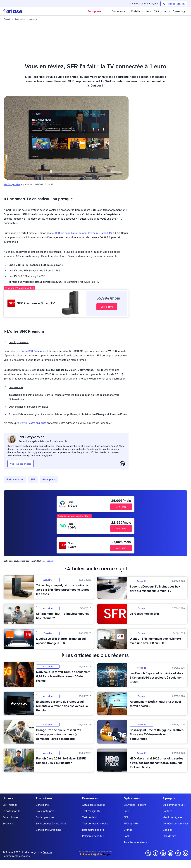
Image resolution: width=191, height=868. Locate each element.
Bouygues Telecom (135, 805)
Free (126, 811)
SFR (33, 479)
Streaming (9, 823)
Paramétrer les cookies (16, 856)
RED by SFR (131, 823)
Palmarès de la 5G (93, 836)
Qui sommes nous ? (174, 805)
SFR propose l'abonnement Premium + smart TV (84, 233)
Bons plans (49, 479)
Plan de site (169, 836)
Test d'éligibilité (91, 811)
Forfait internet (15, 479)
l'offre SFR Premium (32, 351)
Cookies (167, 830)
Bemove (47, 852)
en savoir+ (50, 561)
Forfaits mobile (11, 811)
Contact (167, 811)
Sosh (127, 836)
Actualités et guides (94, 805)
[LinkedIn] (122, 464)
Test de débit (90, 817)
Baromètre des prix (93, 830)
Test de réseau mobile (95, 823)
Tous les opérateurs (135, 842)
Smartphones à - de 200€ (51, 823)
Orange (128, 830)
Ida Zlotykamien (12, 184)
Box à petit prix (45, 811)
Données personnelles (175, 823)
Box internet (10, 805)
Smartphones (10, 817)
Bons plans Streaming (49, 830)
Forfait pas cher (45, 817)
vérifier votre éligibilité (33, 423)
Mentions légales (172, 817)
